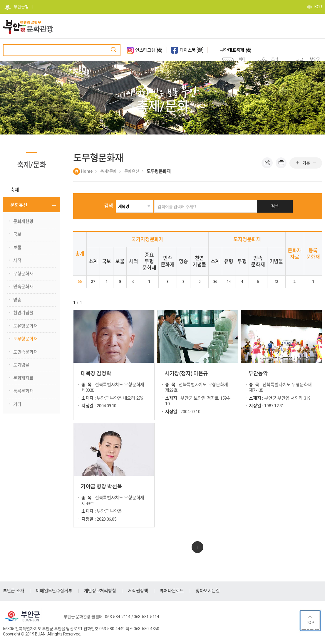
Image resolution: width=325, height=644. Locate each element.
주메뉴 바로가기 (0, 0)
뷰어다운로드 (172, 591)
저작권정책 (138, 591)
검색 (115, 206)
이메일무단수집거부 (54, 591)
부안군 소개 (14, 591)
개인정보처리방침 (100, 591)
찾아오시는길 (208, 591)
